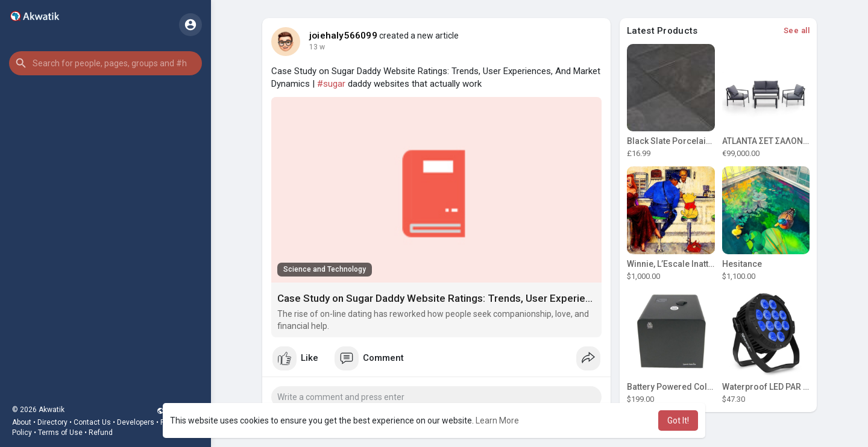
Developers (136, 422)
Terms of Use (60, 433)
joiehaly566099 (343, 36)
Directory (52, 422)
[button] (105, 63)
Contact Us (92, 422)
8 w (315, 47)
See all (797, 30)
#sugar (331, 84)
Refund (101, 433)
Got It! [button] (678, 420)
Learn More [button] (497, 420)
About (22, 422)
